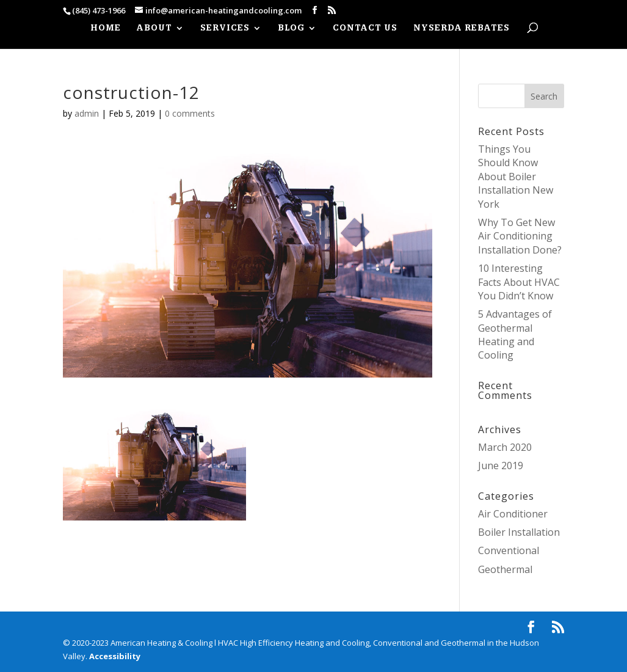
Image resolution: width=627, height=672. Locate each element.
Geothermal (505, 569)
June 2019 (501, 466)
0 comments (190, 113)
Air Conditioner (513, 514)
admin (87, 113)
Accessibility (115, 656)
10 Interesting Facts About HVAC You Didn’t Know (519, 282)
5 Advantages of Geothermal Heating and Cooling (515, 334)
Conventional (509, 550)
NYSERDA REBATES (462, 28)
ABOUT (154, 28)
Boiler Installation (519, 532)
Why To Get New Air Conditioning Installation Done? (520, 236)
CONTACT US (365, 28)
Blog (291, 28)
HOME (106, 28)
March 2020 (505, 447)
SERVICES (225, 28)
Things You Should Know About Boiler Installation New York (516, 177)
